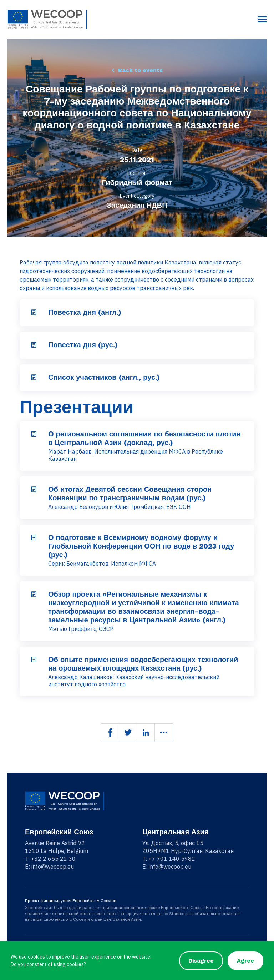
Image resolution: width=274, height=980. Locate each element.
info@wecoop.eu (53, 867)
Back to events (140, 70)
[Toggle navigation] (262, 19)
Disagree (201, 961)
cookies (36, 957)
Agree (245, 961)
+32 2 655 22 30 (53, 859)
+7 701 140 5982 (172, 859)
